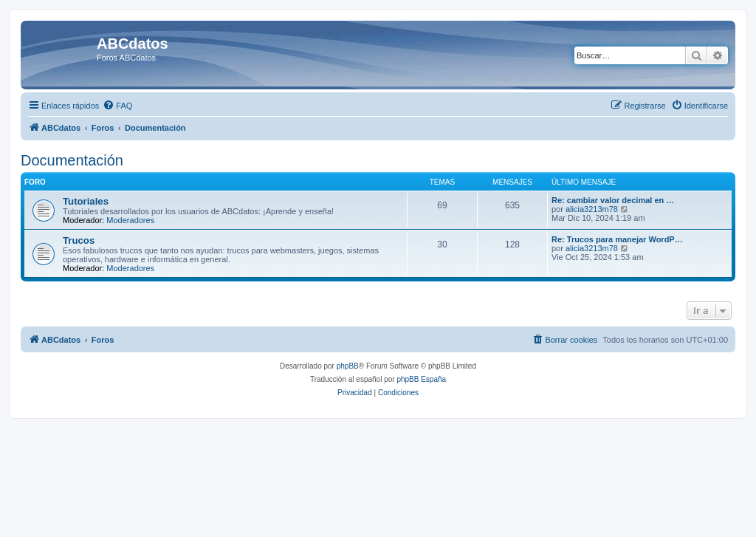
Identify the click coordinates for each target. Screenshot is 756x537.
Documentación (72, 160)
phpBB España (421, 379)
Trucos (79, 240)
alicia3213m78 (592, 209)
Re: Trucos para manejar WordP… (617, 239)
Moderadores (130, 220)
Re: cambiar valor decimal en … (613, 200)
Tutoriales (86, 201)
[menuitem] (117, 106)
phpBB (348, 366)
